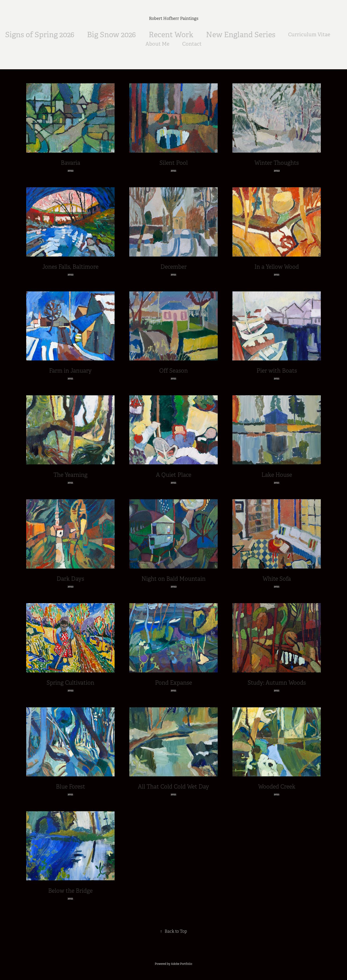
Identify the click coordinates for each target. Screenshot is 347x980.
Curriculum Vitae (309, 35)
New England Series (241, 35)
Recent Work (171, 35)
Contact (192, 44)
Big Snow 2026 (111, 35)
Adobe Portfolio (182, 964)
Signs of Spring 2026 (40, 35)
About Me (157, 44)
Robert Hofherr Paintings (174, 18)
